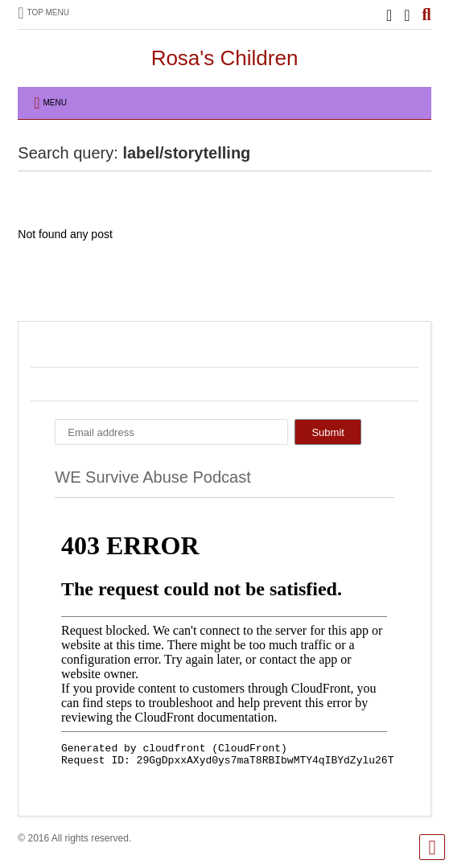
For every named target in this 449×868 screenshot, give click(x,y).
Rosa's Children (225, 58)
